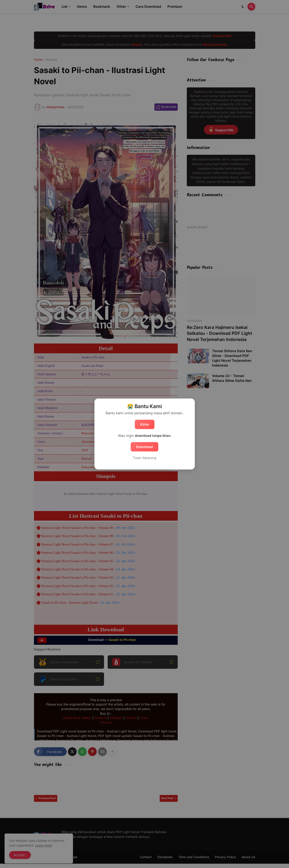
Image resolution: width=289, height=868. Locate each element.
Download (144, 447)
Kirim (145, 424)
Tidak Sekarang (145, 458)
